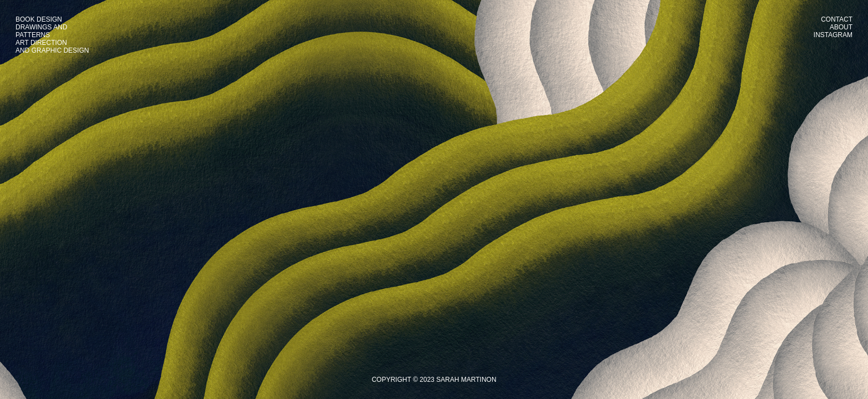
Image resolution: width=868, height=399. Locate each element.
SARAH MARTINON (466, 380)
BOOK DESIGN (39, 19)
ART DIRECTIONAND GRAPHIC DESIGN (52, 47)
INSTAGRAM (833, 35)
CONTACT (837, 19)
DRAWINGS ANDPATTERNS (42, 31)
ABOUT (841, 27)
